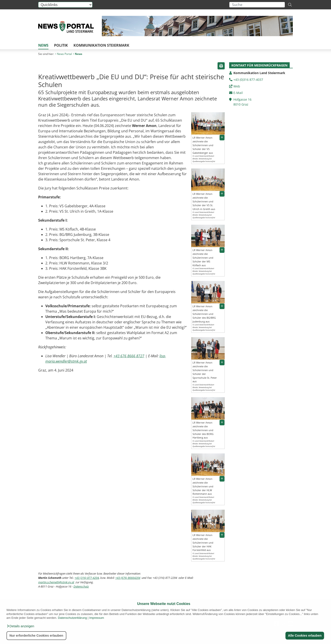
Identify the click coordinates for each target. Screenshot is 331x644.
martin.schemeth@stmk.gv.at (56, 582)
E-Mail (238, 93)
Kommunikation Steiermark (101, 45)
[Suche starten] (290, 5)
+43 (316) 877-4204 (87, 578)
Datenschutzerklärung (72, 618)
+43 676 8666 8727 (129, 356)
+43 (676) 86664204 (128, 578)
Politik (61, 45)
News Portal (64, 54)
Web (237, 86)
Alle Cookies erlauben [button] (305, 636)
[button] (20, 626)
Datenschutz (81, 586)
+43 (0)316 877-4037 (248, 80)
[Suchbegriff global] (257, 5)
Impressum (97, 618)
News (43, 45)
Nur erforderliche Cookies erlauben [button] (36, 636)
